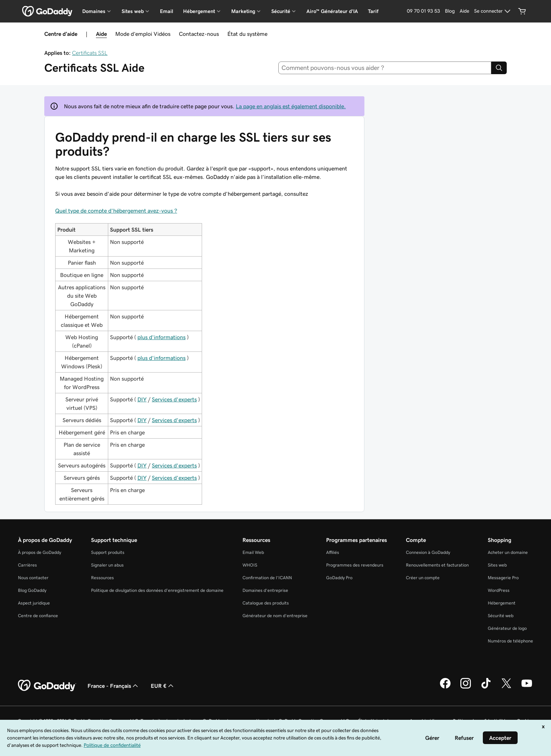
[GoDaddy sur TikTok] (486, 687)
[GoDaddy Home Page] (47, 686)
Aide (101, 34)
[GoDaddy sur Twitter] (506, 687)
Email (167, 11)
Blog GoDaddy (32, 590)
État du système (247, 34)
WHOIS (250, 565)
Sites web (497, 565)
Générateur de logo (507, 628)
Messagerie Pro (503, 578)
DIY (142, 399)
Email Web (253, 552)
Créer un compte (423, 578)
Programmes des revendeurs (355, 565)
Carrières (27, 565)
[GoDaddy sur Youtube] (527, 687)
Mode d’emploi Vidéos (143, 34)
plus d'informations (161, 337)
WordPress (499, 590)
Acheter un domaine (508, 552)
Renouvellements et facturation (437, 565)
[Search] (499, 68)
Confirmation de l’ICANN (267, 578)
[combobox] (385, 68)
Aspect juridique (34, 603)
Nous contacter (33, 578)
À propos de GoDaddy (40, 552)
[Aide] (464, 11)
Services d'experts (174, 399)
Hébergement (502, 603)
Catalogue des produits (266, 603)
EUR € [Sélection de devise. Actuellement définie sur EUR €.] (163, 686)
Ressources (102, 578)
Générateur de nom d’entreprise (275, 616)
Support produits (108, 552)
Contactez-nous (199, 34)
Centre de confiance (38, 616)
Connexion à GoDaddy (428, 552)
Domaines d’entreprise (265, 590)
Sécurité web (501, 616)
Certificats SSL (90, 53)
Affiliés (333, 552)
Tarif (373, 11)
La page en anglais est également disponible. (291, 106)
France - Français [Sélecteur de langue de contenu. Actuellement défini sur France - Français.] (114, 686)
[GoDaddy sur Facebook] (445, 687)
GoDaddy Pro (339, 578)
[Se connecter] (493, 11)
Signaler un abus (107, 565)
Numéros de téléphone (510, 641)
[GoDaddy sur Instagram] (466, 687)
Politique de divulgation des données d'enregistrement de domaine (157, 590)
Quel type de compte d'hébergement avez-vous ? (116, 211)
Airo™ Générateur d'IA (332, 11)
